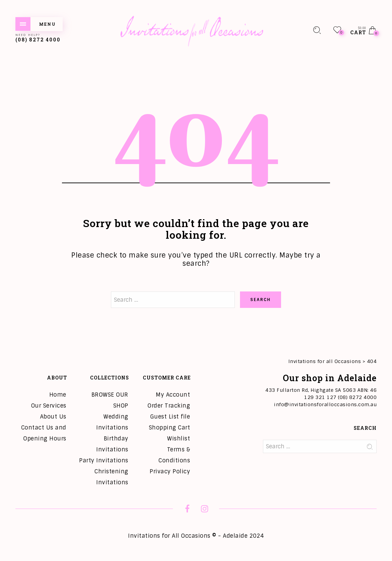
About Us (53, 417)
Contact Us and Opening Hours (44, 433)
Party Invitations (104, 460)
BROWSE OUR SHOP (110, 400)
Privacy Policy (170, 471)
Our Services (49, 406)
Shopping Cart (170, 428)
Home (58, 395)
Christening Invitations (111, 477)
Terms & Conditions (174, 455)
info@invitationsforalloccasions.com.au (325, 404)
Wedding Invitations (112, 422)
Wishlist (179, 439)
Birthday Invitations (112, 444)
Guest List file (170, 417)
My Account (173, 395)
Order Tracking (169, 406)
